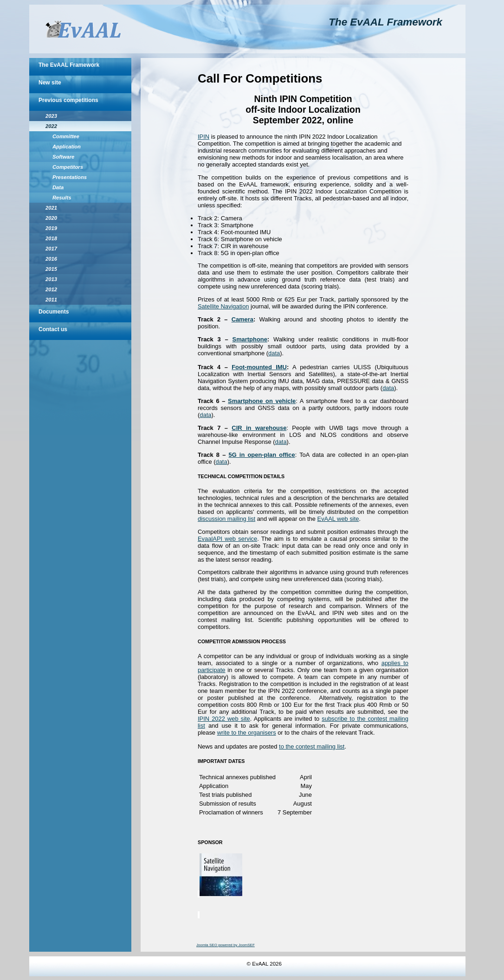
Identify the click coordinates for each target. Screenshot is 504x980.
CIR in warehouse (259, 428)
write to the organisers (247, 733)
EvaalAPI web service (227, 539)
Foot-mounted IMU (259, 367)
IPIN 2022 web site (224, 719)
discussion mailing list (226, 519)
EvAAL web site (338, 519)
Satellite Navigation (223, 306)
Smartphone (250, 339)
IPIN (204, 137)
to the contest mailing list (312, 746)
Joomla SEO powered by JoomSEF (226, 945)
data (274, 353)
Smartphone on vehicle (262, 401)
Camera (242, 319)
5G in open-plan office (262, 455)
